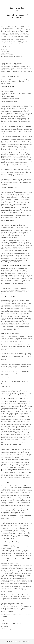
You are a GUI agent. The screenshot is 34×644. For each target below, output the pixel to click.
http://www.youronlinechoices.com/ (11, 471)
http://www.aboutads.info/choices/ (11, 469)
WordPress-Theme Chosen (11, 642)
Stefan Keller (17, 8)
